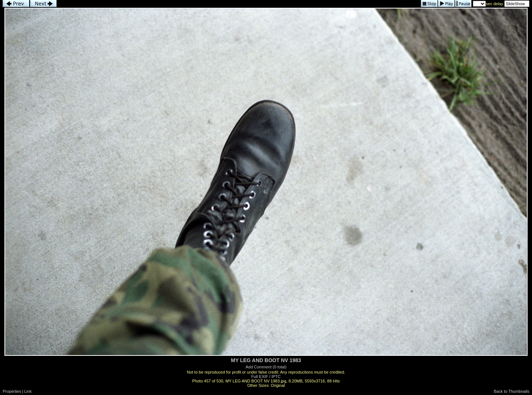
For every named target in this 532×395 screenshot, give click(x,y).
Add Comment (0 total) (266, 367)
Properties (12, 391)
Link (28, 391)
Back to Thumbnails (511, 391)
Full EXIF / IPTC (266, 377)
